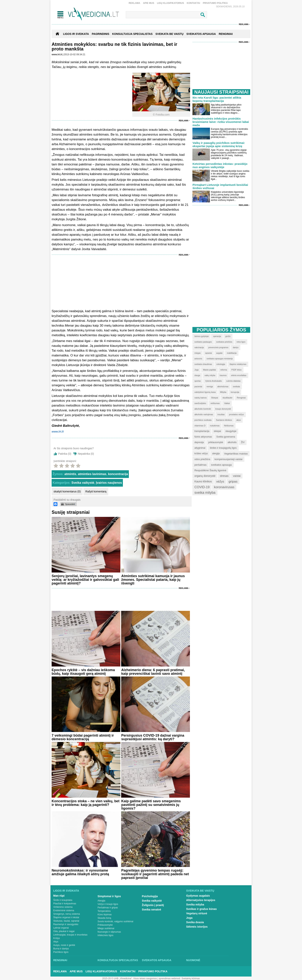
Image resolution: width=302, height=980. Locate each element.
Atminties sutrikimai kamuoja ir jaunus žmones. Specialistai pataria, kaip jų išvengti (153, 580)
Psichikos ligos (61, 952)
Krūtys (57, 938)
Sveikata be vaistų (200, 891)
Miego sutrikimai (106, 928)
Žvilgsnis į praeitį (153, 905)
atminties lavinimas (92, 474)
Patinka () (65, 454)
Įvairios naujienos (109, 483)
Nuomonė (193, 960)
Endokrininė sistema (64, 910)
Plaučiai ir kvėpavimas (65, 904)
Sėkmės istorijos (197, 927)
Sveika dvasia (195, 922)
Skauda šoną (104, 918)
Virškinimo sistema (63, 907)
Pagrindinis (101, 34)
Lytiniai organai (61, 928)
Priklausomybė (105, 925)
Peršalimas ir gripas (108, 908)
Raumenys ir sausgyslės (66, 924)
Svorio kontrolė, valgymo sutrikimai (115, 921)
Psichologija (150, 896)
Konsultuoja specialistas (118, 960)
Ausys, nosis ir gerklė (64, 945)
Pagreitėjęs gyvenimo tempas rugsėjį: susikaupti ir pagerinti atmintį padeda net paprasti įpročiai (155, 874)
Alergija (102, 901)
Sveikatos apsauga (157, 960)
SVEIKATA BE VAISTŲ (169, 34)
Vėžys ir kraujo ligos (108, 904)
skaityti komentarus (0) (67, 491)
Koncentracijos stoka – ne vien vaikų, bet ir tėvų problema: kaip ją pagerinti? (86, 803)
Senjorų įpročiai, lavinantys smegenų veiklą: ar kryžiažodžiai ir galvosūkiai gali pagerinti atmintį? (85, 580)
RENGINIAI (226, 34)
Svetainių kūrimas (191, 978)
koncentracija (118, 474)
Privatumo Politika (215, 3)
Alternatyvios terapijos (201, 900)
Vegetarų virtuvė (197, 913)
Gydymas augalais (198, 896)
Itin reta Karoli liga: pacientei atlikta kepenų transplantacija (217, 99)
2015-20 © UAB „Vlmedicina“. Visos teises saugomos (130, 978)
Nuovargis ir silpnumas (109, 932)
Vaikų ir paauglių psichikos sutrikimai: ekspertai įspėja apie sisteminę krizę (219, 144)
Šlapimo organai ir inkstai (66, 917)
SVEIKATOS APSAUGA (201, 34)
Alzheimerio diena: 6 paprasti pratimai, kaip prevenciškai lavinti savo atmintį (153, 672)
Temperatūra (104, 911)
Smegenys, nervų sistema (67, 914)
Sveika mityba (195, 905)
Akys (56, 942)
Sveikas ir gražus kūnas (202, 909)
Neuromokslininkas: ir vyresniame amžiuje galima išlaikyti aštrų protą (80, 872)
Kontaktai (193, 3)
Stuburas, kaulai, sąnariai (66, 921)
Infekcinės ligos (106, 935)
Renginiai (60, 960)
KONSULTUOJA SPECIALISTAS (132, 34)
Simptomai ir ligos (109, 896)
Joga (189, 918)
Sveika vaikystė (83, 483)
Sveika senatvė (152, 910)
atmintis (70, 474)
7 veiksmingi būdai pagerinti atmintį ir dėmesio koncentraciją (83, 737)
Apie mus (148, 3)
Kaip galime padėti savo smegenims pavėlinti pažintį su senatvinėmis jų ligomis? (151, 805)
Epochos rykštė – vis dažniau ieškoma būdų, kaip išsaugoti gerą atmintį (83, 672)
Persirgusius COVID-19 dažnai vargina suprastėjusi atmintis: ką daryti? (153, 737)
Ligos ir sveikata (76, 34)
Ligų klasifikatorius (170, 3)
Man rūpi (59, 896)
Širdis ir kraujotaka (63, 900)
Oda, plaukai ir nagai (64, 931)
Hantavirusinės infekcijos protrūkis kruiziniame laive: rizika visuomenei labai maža (221, 122)
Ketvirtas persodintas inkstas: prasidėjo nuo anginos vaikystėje (220, 165)
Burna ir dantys (61, 949)
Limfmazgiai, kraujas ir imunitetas (70, 935)
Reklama (134, 3)
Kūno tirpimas (105, 915)
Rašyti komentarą (96, 491)
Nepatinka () (86, 454)
